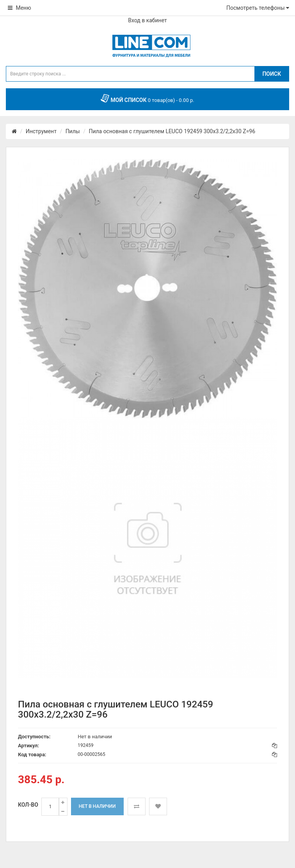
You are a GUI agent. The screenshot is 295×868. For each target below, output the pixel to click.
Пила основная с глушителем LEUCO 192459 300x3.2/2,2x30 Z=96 (172, 131)
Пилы (73, 131)
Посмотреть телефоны (258, 8)
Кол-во (28, 805)
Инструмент (41, 131)
